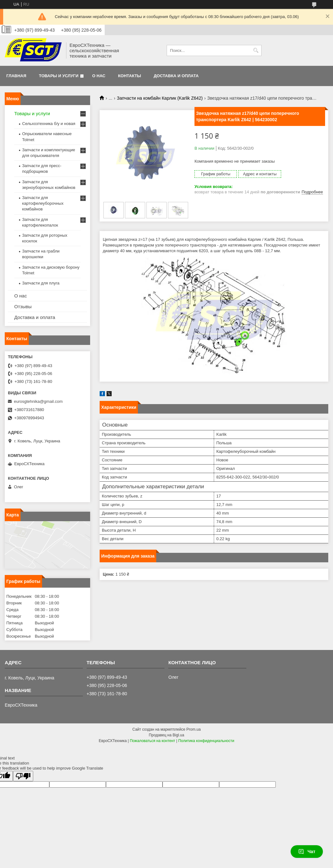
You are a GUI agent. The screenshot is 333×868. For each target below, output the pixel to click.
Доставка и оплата (176, 76)
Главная (16, 76)
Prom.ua (193, 729)
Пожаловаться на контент (152, 741)
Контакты (129, 76)
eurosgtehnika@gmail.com (38, 401)
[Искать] (256, 50)
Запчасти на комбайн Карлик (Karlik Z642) (160, 98)
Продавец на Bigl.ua (167, 735)
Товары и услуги (59, 76)
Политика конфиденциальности (206, 741)
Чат (307, 852)
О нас (99, 76)
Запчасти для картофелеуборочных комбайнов (43, 203)
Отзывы (23, 306)
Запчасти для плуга (41, 283)
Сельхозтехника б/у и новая (49, 124)
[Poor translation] (23, 776)
